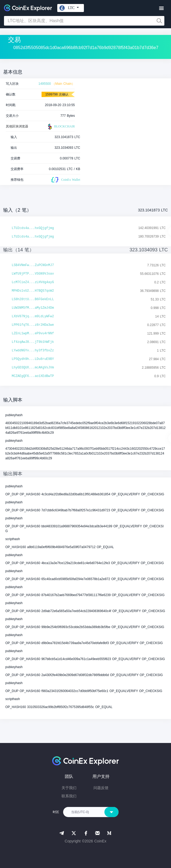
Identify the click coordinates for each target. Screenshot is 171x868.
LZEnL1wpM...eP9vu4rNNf (33, 333)
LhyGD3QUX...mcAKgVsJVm (33, 368)
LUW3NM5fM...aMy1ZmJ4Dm (33, 308)
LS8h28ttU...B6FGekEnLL (33, 299)
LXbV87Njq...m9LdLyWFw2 (33, 316)
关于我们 (69, 788)
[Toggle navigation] (161, 8)
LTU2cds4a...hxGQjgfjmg (33, 228)
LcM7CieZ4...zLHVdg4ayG (33, 282)
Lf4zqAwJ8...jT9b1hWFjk (33, 342)
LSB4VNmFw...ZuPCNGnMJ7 (33, 265)
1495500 (45, 84)
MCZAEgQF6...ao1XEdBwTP (33, 376)
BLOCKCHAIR (61, 127)
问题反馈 (101, 788)
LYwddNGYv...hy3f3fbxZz (33, 351)
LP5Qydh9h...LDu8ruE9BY (33, 359)
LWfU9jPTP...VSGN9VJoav (33, 274)
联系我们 (69, 796)
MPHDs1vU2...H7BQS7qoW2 (33, 291)
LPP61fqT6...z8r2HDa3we (33, 325)
